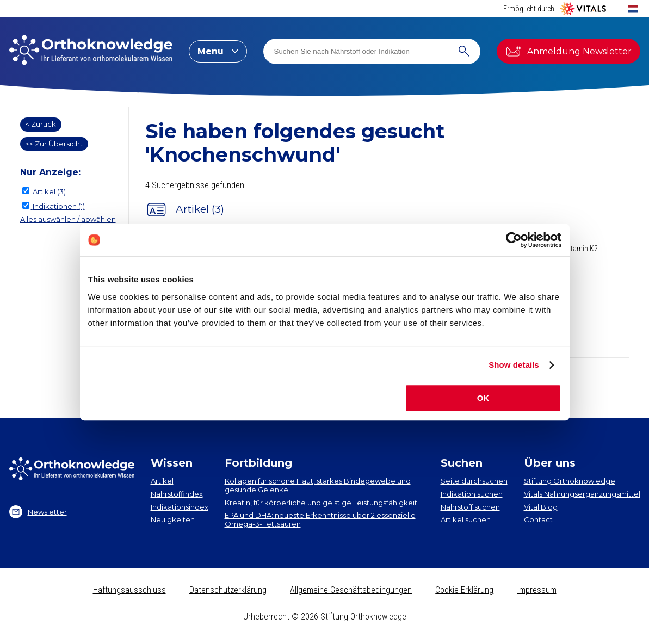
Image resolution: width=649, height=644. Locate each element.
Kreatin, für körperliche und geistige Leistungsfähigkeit (321, 503)
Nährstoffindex (177, 494)
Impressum (537, 590)
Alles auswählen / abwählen (68, 219)
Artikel (162, 481)
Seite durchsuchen (474, 481)
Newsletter (38, 512)
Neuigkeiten (173, 519)
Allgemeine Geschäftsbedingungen (351, 590)
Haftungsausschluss (129, 590)
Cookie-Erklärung (464, 590)
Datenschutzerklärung (228, 590)
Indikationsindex (180, 507)
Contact (538, 519)
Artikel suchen (466, 519)
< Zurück (41, 124)
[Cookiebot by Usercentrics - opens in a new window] (514, 240)
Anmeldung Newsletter (568, 51)
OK (483, 398)
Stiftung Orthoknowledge (570, 481)
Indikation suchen (472, 494)
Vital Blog (541, 507)
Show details (514, 365)
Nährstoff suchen (470, 507)
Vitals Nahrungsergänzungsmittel (582, 494)
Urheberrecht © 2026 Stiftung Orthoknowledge (325, 617)
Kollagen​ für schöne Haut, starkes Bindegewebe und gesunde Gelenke (318, 485)
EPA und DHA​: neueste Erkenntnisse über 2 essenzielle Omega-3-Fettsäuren (320, 519)
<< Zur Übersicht (54, 144)
